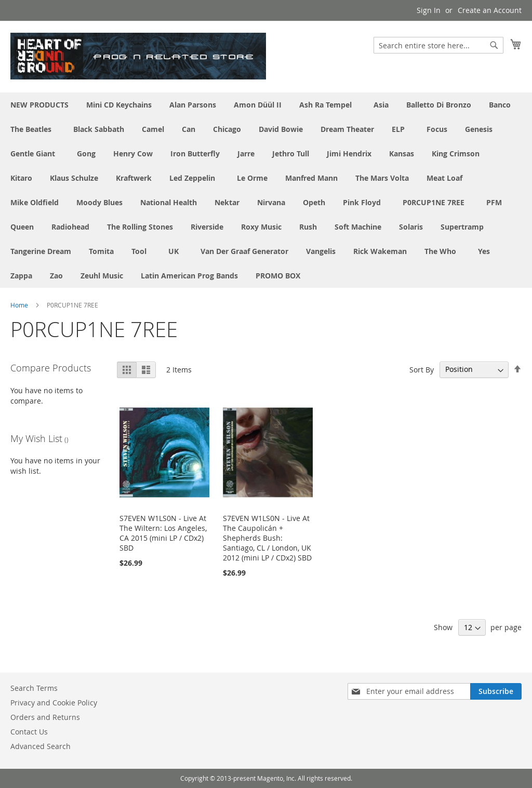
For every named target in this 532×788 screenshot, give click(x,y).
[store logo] (138, 56)
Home (19, 305)
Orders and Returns (45, 717)
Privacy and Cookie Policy (54, 703)
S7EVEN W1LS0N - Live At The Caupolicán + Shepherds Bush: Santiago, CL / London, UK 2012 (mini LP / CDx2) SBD (267, 538)
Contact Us (29, 732)
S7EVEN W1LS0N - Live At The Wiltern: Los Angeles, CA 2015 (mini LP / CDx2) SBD (163, 533)
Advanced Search (41, 746)
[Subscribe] (496, 691)
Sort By (422, 369)
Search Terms (34, 688)
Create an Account (490, 10)
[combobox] (438, 45)
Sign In (429, 10)
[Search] (494, 45)
